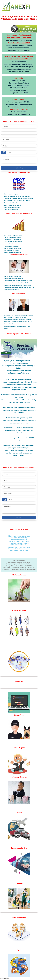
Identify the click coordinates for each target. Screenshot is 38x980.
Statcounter (4, 979)
